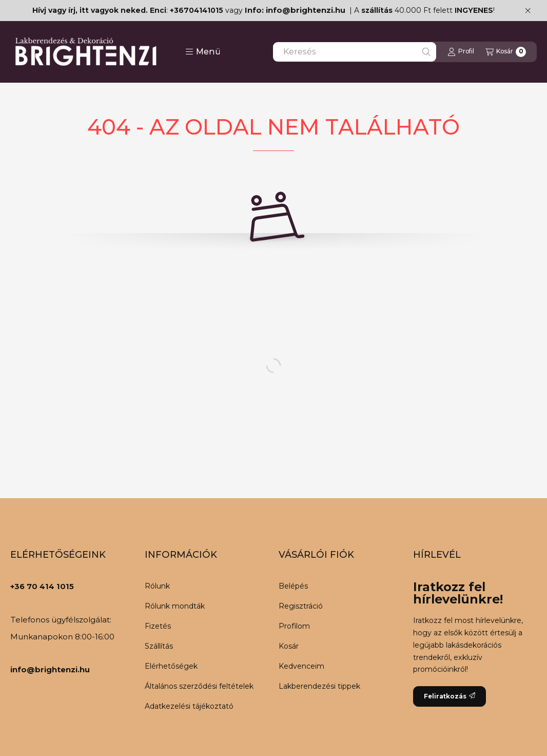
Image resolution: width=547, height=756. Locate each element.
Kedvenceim (301, 666)
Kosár (289, 646)
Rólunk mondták (175, 606)
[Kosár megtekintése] (506, 52)
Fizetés (158, 626)
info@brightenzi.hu (50, 669)
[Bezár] (528, 10)
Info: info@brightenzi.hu (295, 10)
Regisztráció (301, 606)
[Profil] (461, 52)
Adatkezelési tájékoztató (189, 706)
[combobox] (355, 52)
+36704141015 (197, 10)
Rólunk (157, 586)
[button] (203, 52)
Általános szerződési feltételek (199, 686)
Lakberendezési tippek (319, 686)
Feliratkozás (450, 696)
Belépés (293, 586)
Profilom (294, 626)
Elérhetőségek (171, 666)
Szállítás (159, 646)
